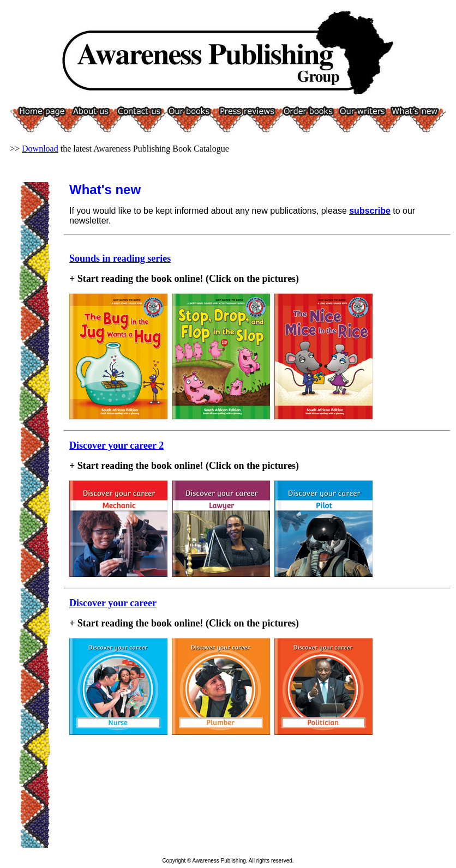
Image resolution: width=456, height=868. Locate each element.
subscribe (370, 211)
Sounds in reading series (120, 258)
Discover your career (113, 603)
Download (40, 149)
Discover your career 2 (116, 445)
